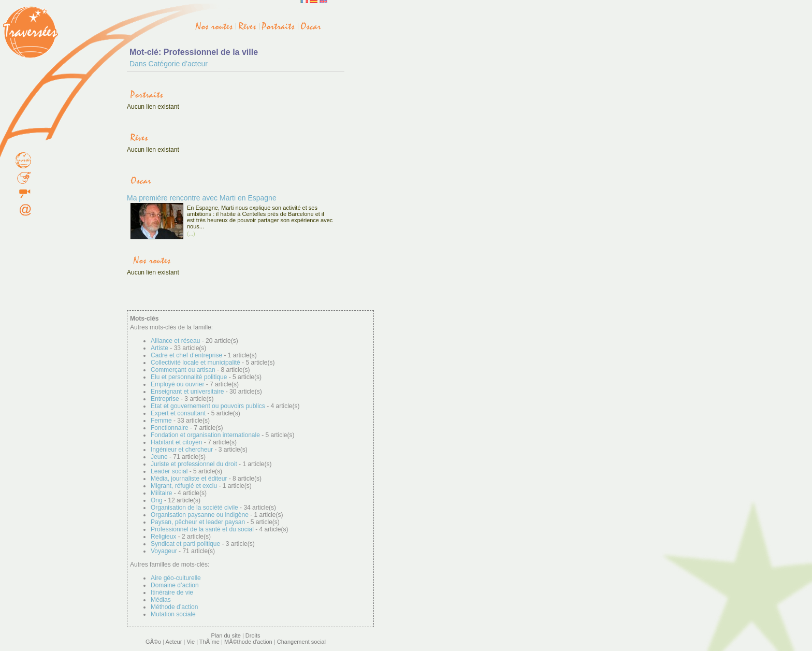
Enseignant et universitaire (187, 392)
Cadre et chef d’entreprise (186, 355)
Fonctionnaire (170, 428)
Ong (157, 500)
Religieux (163, 537)
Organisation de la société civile (194, 508)
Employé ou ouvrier (177, 384)
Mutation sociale (173, 614)
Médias (161, 600)
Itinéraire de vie (172, 592)
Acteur (174, 642)
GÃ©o (153, 642)
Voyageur (164, 551)
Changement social (301, 642)
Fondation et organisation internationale (205, 435)
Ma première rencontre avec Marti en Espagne (202, 198)
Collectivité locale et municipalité (195, 363)
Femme (161, 421)
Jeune (159, 457)
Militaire (161, 493)
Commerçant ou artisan (183, 370)
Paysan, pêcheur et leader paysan (198, 522)
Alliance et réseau (175, 341)
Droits (253, 635)
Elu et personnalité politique (189, 377)
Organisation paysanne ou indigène (200, 515)
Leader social (169, 471)
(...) (191, 234)
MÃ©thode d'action (248, 642)
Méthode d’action (174, 607)
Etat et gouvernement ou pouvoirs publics (208, 406)
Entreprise (165, 399)
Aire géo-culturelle (176, 578)
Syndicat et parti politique (185, 544)
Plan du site (226, 635)
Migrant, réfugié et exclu (184, 486)
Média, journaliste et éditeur (189, 479)
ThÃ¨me (209, 642)
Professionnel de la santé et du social (202, 529)
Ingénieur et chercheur (182, 450)
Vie (191, 642)
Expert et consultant (178, 413)
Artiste (160, 348)
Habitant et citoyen (176, 442)
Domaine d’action (175, 585)
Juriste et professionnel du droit (194, 464)
